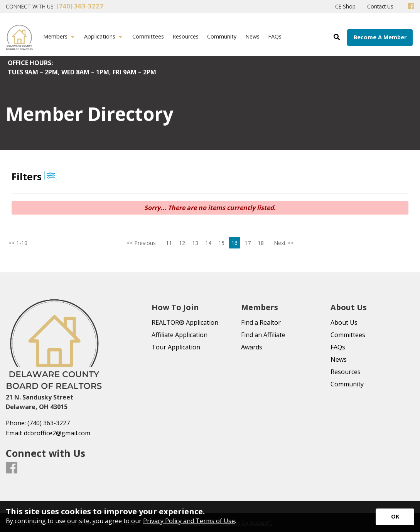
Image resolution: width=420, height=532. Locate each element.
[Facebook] (411, 7)
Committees (348, 335)
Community (347, 384)
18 (261, 243)
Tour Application (176, 347)
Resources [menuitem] (186, 36)
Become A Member (380, 37)
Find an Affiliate (263, 335)
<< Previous (141, 243)
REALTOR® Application (185, 322)
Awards (252, 347)
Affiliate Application (180, 335)
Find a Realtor (261, 322)
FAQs (338, 347)
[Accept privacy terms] (395, 517)
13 (195, 243)
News (339, 359)
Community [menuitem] (222, 36)
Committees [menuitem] (148, 36)
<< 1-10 (13, 243)
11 (169, 243)
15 (221, 243)
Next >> (284, 243)
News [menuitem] (252, 36)
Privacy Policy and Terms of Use (189, 521)
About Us (344, 322)
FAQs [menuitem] (275, 36)
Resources (346, 372)
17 (248, 243)
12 (182, 243)
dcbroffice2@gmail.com (57, 433)
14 (208, 243)
